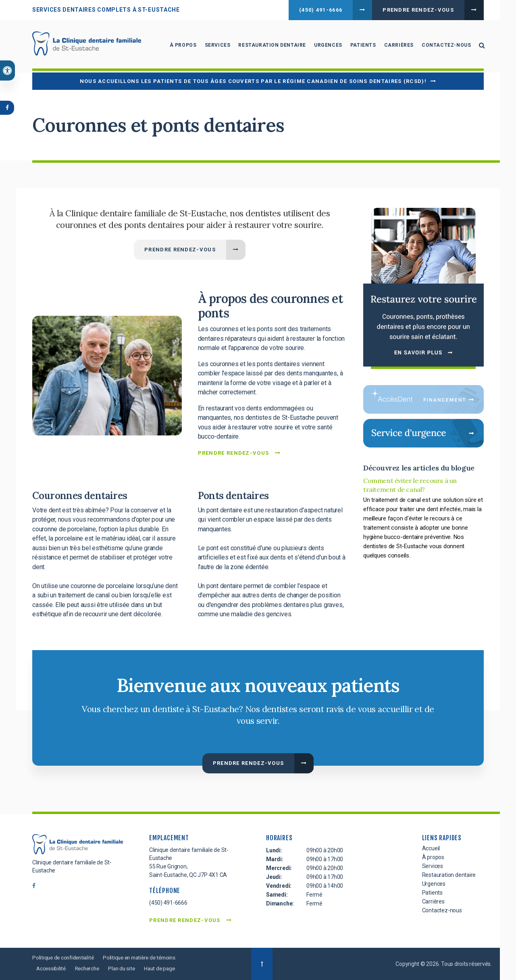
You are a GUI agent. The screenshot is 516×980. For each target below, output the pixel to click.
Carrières (397, 46)
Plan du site (126, 968)
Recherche (89, 968)
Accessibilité (52, 968)
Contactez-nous (445, 46)
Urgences (327, 46)
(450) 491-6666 (321, 10)
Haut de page (165, 968)
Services (216, 46)
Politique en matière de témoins (146, 957)
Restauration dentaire (271, 46)
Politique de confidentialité (65, 957)
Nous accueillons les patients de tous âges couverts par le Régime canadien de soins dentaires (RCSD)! (253, 81)
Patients (362, 46)
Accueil (431, 848)
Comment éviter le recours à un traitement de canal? (410, 485)
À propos (182, 46)
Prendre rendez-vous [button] (418, 10)
